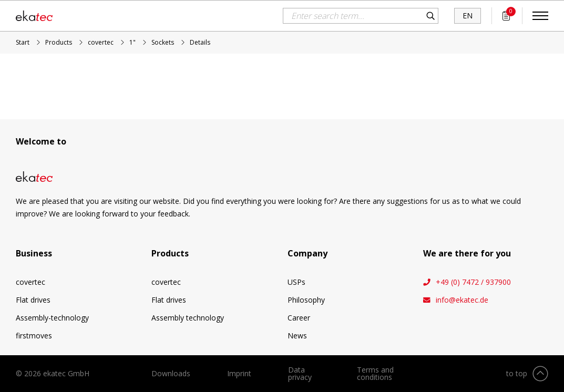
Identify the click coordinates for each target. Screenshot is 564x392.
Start (23, 42)
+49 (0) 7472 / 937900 (473, 282)
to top (517, 373)
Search (430, 16)
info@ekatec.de (462, 300)
